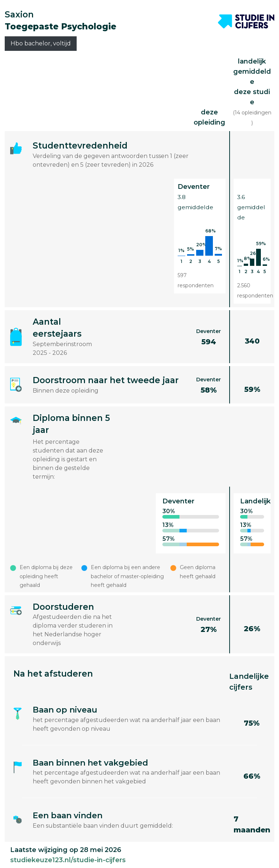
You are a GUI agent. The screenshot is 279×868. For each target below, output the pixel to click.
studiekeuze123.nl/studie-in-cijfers (68, 860)
